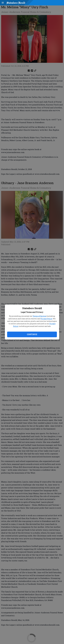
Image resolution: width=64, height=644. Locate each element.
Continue (32, 334)
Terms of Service (39, 316)
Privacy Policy (47, 319)
